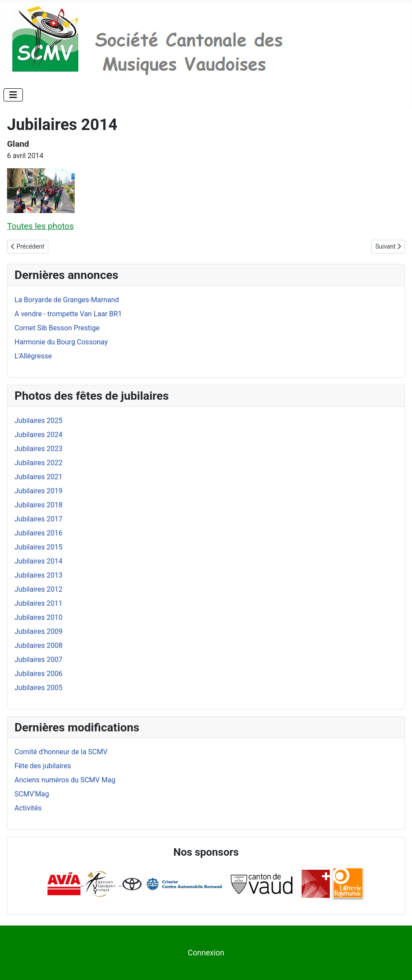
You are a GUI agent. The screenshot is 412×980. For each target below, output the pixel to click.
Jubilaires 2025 (38, 421)
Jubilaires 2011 (38, 603)
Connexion (206, 953)
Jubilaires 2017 (38, 519)
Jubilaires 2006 (38, 674)
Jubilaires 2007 (38, 660)
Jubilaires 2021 (38, 477)
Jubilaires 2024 (38, 435)
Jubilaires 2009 (38, 631)
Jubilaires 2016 (38, 533)
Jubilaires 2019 (38, 491)
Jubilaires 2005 (38, 688)
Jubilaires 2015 (38, 547)
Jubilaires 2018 (38, 505)
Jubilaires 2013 (38, 575)
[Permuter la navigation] (13, 95)
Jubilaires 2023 (38, 449)
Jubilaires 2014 (38, 561)
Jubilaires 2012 (38, 589)
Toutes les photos (40, 226)
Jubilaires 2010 (38, 617)
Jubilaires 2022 (38, 463)
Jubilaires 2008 (38, 645)
